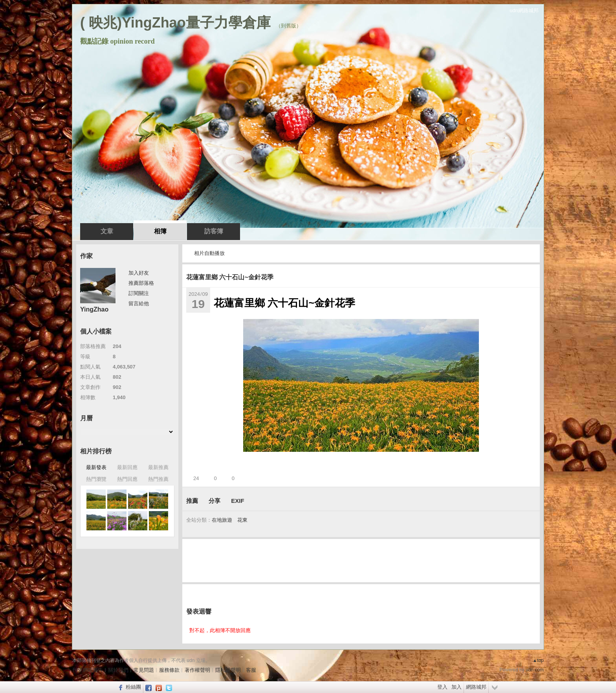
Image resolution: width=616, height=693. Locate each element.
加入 (456, 687)
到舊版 (289, 26)
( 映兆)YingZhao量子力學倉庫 (175, 23)
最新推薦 (158, 467)
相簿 (160, 231)
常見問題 (144, 670)
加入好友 (139, 273)
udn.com (535, 670)
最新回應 (127, 467)
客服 (251, 670)
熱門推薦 (158, 479)
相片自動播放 (209, 253)
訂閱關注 (139, 293)
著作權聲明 (197, 670)
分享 (214, 501)
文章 (107, 231)
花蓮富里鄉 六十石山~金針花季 (230, 277)
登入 (442, 687)
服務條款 (169, 670)
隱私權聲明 (228, 670)
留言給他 (139, 303)
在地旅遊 (222, 520)
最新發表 (96, 467)
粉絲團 (133, 687)
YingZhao (94, 309)
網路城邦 (476, 687)
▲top (538, 660)
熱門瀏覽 (96, 479)
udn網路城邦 (524, 10)
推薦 (192, 501)
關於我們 (118, 670)
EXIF (237, 501)
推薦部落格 (141, 283)
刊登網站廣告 (88, 670)
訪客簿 (214, 231)
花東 (242, 520)
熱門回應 (127, 479)
